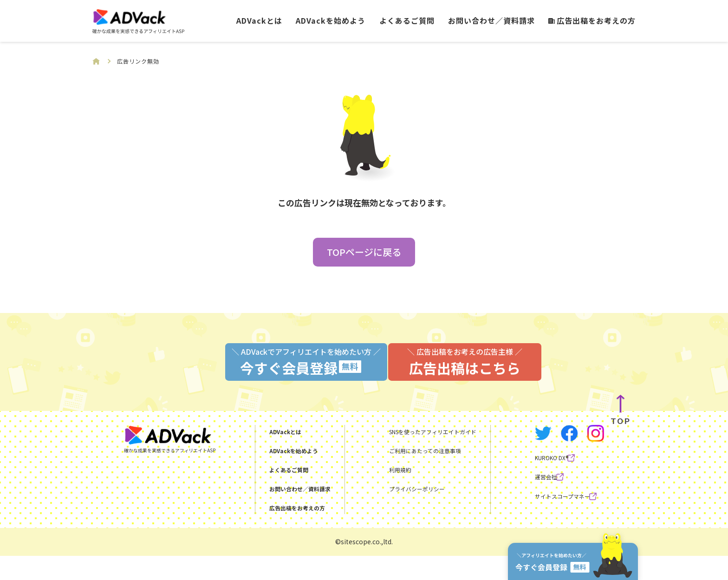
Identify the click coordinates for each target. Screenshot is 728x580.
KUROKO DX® (539, 488)
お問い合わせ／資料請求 (491, 20)
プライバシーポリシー (400, 512)
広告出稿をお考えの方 (592, 20)
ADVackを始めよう (331, 20)
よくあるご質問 (407, 20)
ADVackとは (259, 20)
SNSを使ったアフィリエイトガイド (422, 455)
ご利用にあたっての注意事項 (411, 474)
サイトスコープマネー (553, 526)
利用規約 (377, 493)
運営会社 (531, 507)
